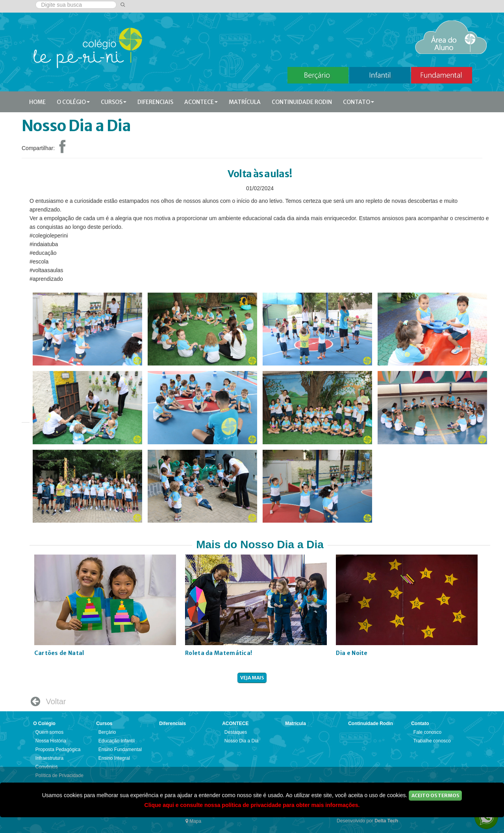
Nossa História (51, 741)
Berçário (107, 732)
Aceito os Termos (435, 795)
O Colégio (73, 102)
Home (37, 102)
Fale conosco (427, 732)
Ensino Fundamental (120, 750)
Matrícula (245, 102)
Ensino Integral (114, 758)
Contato (359, 102)
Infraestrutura (49, 758)
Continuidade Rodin (302, 102)
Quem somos (49, 732)
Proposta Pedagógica (58, 750)
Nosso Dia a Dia (242, 741)
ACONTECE (201, 102)
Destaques (236, 732)
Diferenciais (155, 102)
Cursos (114, 102)
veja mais (252, 678)
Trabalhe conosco (432, 741)
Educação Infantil (117, 741)
